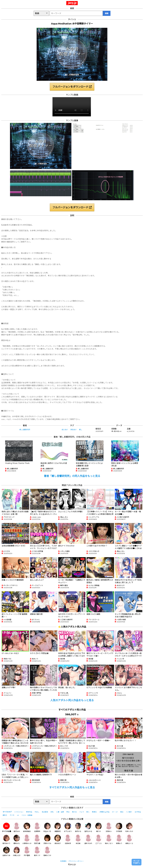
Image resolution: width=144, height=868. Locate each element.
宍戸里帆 (27, 852)
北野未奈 (68, 840)
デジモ (12, 815)
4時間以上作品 (104, 812)
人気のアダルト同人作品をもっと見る (72, 700)
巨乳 (52, 812)
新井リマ (37, 852)
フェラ (82, 812)
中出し (37, 812)
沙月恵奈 (119, 827)
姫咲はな (17, 840)
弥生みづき (47, 827)
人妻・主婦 (60, 812)
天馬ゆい (109, 827)
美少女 (74, 812)
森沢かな (78, 827)
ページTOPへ (137, 862)
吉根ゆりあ (6, 852)
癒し (81, 430)
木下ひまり (68, 827)
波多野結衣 (27, 827)
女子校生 (138, 812)
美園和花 (58, 827)
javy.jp (72, 3)
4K (18, 815)
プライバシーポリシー (76, 861)
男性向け (73, 430)
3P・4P (115, 812)
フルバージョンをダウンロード (72, 87)
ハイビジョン (19, 812)
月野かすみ (47, 840)
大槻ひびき (17, 852)
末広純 (78, 840)
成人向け (65, 430)
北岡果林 (37, 827)
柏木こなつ (109, 840)
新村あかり (6, 840)
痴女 (122, 812)
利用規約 (63, 861)
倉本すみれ (88, 840)
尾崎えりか (47, 852)
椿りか (99, 827)
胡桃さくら (129, 840)
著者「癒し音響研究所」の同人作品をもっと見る (72, 476)
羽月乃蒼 (37, 840)
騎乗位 (94, 812)
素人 (88, 812)
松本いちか (129, 827)
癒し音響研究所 (25, 430)
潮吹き (5, 815)
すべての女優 (6, 827)
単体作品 (29, 812)
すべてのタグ (7, 812)
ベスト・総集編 (27, 815)
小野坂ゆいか (27, 840)
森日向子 (58, 840)
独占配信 (45, 812)
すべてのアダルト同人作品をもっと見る (72, 787)
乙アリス (99, 840)
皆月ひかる (88, 827)
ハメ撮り (129, 812)
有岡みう (119, 840)
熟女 (68, 812)
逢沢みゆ (17, 827)
